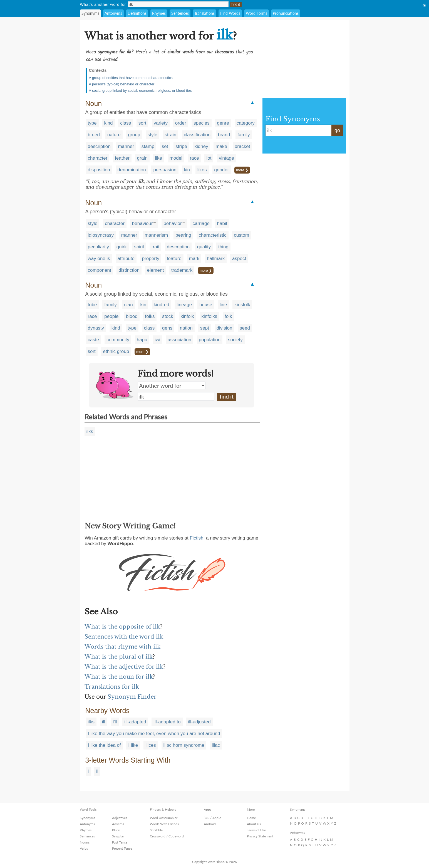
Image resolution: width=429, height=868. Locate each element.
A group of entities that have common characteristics (131, 78)
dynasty (96, 328)
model (176, 158)
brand (224, 135)
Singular (118, 836)
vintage (226, 158)
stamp (148, 146)
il (97, 771)
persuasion (165, 170)
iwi (157, 340)
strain (171, 135)
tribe (92, 305)
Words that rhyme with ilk (122, 647)
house (206, 305)
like (158, 158)
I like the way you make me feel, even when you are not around (154, 734)
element (155, 270)
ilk (176, 396)
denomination (132, 170)
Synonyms (90, 13)
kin (187, 170)
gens (167, 328)
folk (228, 316)
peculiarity (99, 247)
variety (161, 123)
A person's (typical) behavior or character (122, 84)
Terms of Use (256, 830)
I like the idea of (104, 745)
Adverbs (118, 824)
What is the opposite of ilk (122, 627)
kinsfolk (242, 305)
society (235, 340)
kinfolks (209, 316)
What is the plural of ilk (119, 657)
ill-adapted (135, 722)
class (126, 123)
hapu (142, 340)
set (165, 146)
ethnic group (116, 351)
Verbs (84, 848)
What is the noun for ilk (119, 677)
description (99, 146)
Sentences (180, 13)
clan (128, 305)
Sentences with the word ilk (124, 637)
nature (114, 135)
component (100, 270)
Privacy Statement (260, 836)
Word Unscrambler (164, 818)
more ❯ (242, 170)
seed (245, 328)
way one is (99, 259)
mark (194, 259)
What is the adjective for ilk (124, 667)
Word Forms (256, 13)
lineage (184, 305)
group (134, 135)
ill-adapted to (167, 722)
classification (197, 135)
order (181, 123)
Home (251, 818)
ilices (151, 745)
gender (222, 170)
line (223, 305)
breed (94, 135)
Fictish (196, 538)
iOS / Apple (212, 818)
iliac (216, 745)
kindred (162, 305)
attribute (126, 259)
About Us (254, 824)
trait (155, 247)
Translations (204, 13)
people (111, 316)
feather (122, 158)
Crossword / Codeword (167, 836)
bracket (242, 146)
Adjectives (120, 818)
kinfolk (187, 316)
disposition (99, 170)
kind (108, 123)
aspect (239, 259)
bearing (183, 235)
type (92, 123)
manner (126, 146)
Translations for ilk (112, 687)
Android (210, 824)
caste (94, 340)
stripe (181, 146)
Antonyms (113, 13)
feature (174, 259)
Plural (116, 830)
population (210, 340)
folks (150, 316)
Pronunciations (286, 13)
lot (209, 158)
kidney (201, 146)
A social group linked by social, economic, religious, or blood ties (140, 91)
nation (186, 328)
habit (222, 223)
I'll (115, 722)
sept (205, 328)
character (98, 158)
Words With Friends (164, 824)
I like (133, 745)
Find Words (230, 13)
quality (204, 247)
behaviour (142, 223)
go (337, 130)
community (118, 340)
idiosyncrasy (101, 235)
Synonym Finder (132, 697)
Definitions (137, 13)
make (221, 146)
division (225, 328)
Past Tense (120, 842)
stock (168, 316)
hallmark (216, 259)
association (179, 340)
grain (142, 158)
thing (223, 247)
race (194, 158)
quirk (122, 247)
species (202, 123)
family (244, 135)
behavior (173, 223)
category (246, 123)
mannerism (156, 235)
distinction (129, 270)
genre (223, 123)
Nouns (85, 842)
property (151, 259)
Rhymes (159, 13)
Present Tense (122, 848)
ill (104, 722)
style (152, 135)
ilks (90, 431)
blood (132, 316)
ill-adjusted (199, 722)
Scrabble (156, 830)
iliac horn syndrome (184, 745)
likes (202, 170)
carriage (201, 223)
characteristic (212, 235)
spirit (139, 247)
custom (241, 235)
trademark (182, 270)
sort (142, 123)
